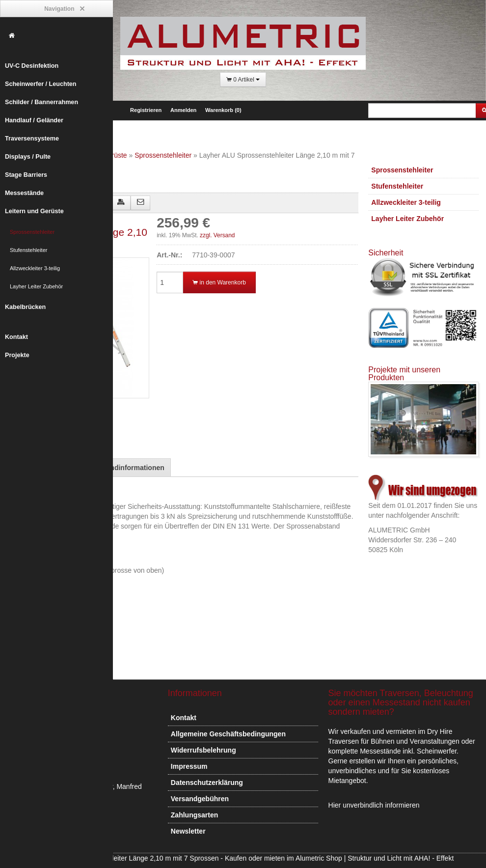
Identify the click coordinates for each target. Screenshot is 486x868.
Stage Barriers (26, 175)
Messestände (24, 193)
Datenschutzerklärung (207, 783)
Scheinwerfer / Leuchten (41, 84)
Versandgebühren (200, 799)
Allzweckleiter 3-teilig (35, 268)
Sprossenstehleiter (32, 232)
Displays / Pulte (28, 157)
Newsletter (188, 831)
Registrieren (146, 110)
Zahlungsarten (194, 815)
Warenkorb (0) (223, 110)
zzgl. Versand (217, 235)
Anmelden (183, 110)
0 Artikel (243, 80)
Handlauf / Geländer (34, 120)
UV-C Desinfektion (32, 66)
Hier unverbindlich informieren (374, 805)
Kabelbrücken (25, 307)
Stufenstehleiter (28, 250)
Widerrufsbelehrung (203, 750)
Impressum (189, 766)
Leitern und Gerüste (34, 211)
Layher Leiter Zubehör (36, 286)
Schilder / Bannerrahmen (41, 102)
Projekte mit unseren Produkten (404, 374)
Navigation (64, 9)
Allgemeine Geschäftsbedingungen (228, 734)
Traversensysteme (32, 139)
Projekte (17, 355)
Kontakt (16, 337)
